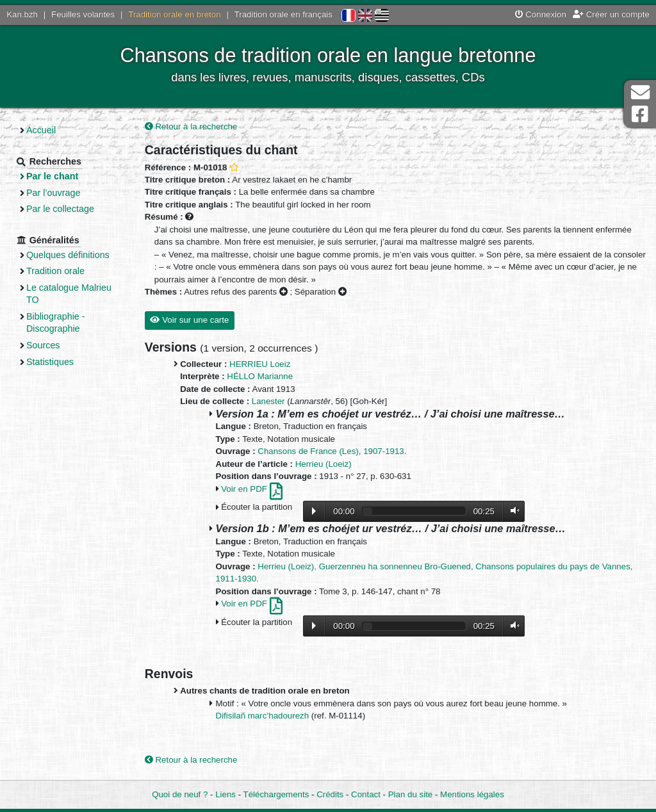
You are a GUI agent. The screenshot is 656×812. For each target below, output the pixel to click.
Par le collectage (60, 209)
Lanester (268, 401)
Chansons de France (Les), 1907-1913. (332, 451)
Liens (225, 794)
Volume (512, 511)
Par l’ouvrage (53, 193)
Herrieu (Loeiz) (324, 464)
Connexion (541, 14)
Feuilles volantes (83, 14)
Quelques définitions (68, 255)
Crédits (330, 794)
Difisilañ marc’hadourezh (264, 716)
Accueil (41, 130)
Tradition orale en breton (174, 14)
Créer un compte (611, 14)
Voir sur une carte (189, 320)
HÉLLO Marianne (260, 376)
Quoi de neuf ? (180, 794)
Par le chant (52, 176)
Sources (43, 345)
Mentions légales (472, 794)
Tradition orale (55, 271)
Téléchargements (276, 794)
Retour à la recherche (191, 126)
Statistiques (50, 362)
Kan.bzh (22, 14)
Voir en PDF (251, 489)
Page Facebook (640, 114)
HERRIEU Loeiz (260, 364)
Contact (366, 794)
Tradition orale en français (283, 14)
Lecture (314, 511)
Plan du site (410, 794)
